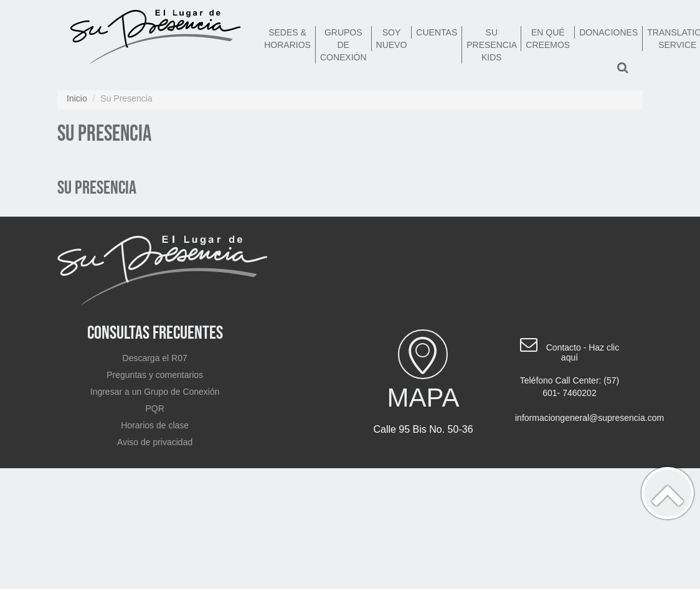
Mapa (423, 371)
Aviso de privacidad (155, 442)
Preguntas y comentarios (155, 375)
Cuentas (437, 32)
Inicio (77, 98)
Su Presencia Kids (492, 45)
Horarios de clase (155, 425)
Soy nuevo (392, 39)
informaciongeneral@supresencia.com (574, 418)
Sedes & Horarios (287, 39)
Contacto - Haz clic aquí (583, 352)
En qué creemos (548, 39)
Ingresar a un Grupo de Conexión (155, 392)
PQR (154, 408)
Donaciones (608, 32)
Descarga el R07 (155, 358)
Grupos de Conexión (343, 45)
